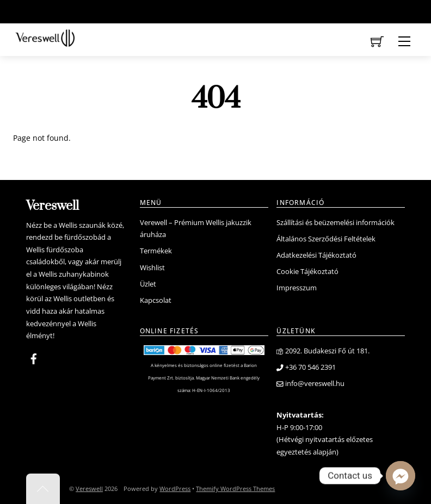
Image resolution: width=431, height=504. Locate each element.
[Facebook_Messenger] (401, 476)
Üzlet (148, 284)
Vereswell (89, 489)
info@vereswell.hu (310, 384)
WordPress (175, 489)
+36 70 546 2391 (306, 367)
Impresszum (297, 288)
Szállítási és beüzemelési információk (335, 223)
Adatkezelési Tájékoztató (316, 255)
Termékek (156, 251)
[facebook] (34, 357)
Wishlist (152, 268)
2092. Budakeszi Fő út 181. (323, 351)
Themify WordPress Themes (235, 489)
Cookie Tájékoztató (307, 272)
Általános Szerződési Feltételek (326, 239)
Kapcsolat (156, 300)
